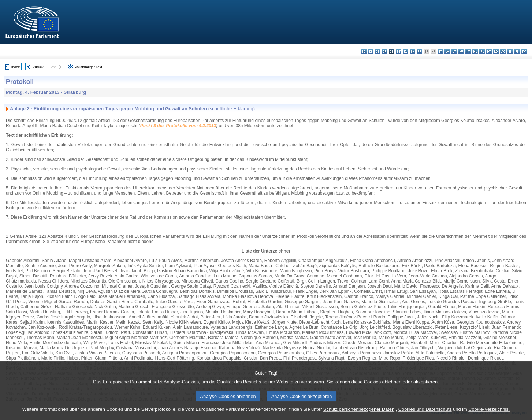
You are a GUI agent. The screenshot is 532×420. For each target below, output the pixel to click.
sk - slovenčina (503, 51)
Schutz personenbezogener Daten (359, 414)
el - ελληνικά (405, 51)
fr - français (419, 51)
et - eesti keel (399, 51)
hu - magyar (461, 51)
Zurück (38, 67)
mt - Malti (468, 51)
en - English (412, 51)
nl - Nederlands (475, 51)
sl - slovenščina (510, 51)
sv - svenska (524, 51)
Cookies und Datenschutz (425, 414)
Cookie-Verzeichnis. (489, 414)
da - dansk (385, 51)
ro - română (496, 51)
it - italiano (440, 51)
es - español (371, 51)
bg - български (364, 51)
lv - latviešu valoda (447, 51)
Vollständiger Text (88, 67)
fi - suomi (517, 51)
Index (16, 67)
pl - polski (482, 51)
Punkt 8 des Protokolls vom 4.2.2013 (178, 126)
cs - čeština (378, 51)
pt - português (489, 51)
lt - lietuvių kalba (454, 51)
